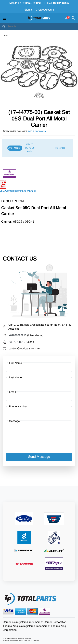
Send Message (39, 457)
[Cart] (67, 18)
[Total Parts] (39, 18)
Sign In (28, 10)
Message (14, 421)
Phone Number (18, 407)
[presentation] (31, 441)
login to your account (37, 131)
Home (5, 35)
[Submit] (4, 27)
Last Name (15, 378)
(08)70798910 (17, 342)
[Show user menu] (73, 18)
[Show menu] (4, 18)
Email (12, 392)
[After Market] (38, 148)
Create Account (45, 10)
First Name (15, 363)
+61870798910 (18, 336)
